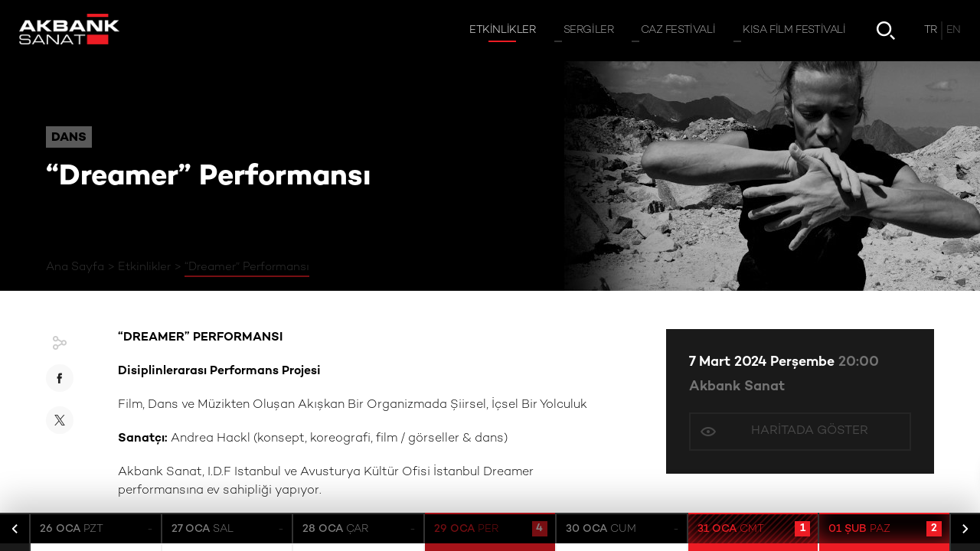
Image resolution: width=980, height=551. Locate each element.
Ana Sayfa (75, 267)
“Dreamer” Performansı (247, 267)
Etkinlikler (144, 267)
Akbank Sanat (737, 387)
